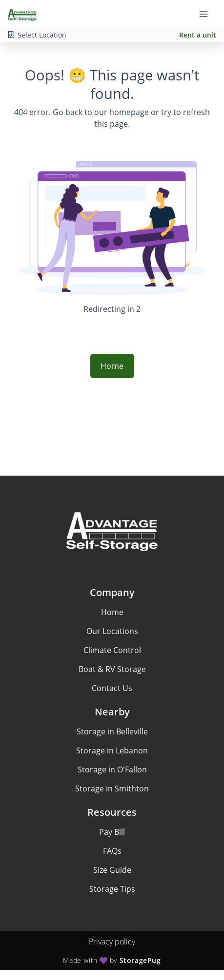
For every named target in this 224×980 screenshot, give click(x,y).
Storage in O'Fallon (112, 769)
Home (112, 366)
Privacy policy (112, 942)
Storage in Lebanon (112, 750)
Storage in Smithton (112, 788)
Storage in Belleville (112, 731)
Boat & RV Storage (112, 669)
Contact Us (112, 688)
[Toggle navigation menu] (207, 14)
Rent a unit (198, 35)
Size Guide (112, 870)
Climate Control (112, 650)
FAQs (112, 851)
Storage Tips (112, 889)
